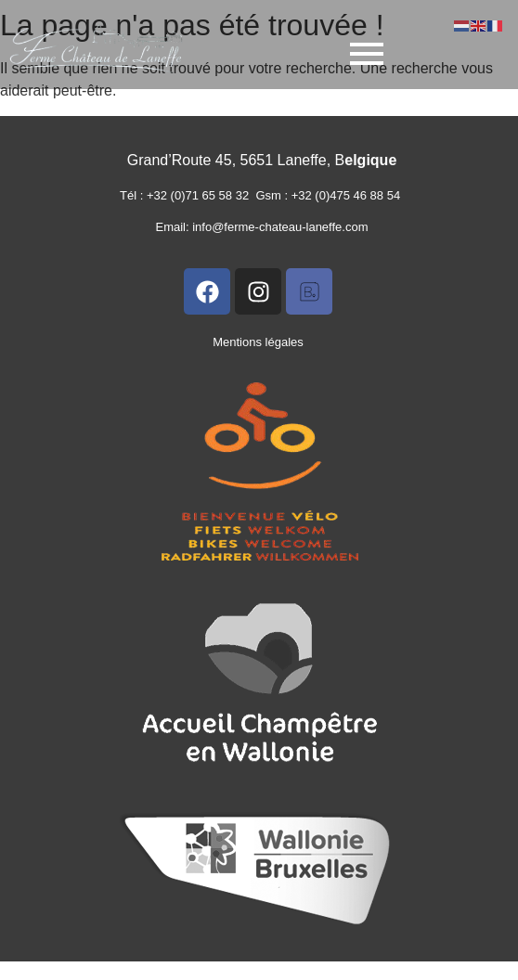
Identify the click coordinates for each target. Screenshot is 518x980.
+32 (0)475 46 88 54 (350, 195)
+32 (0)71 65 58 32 (201, 195)
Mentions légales (258, 342)
